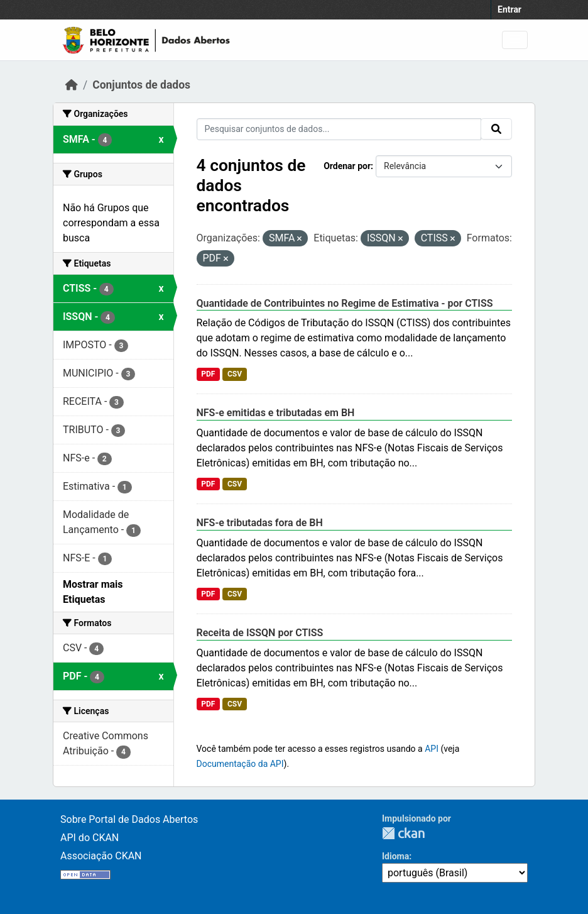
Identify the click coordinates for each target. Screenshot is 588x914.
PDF (208, 374)
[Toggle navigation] (515, 40)
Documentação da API (240, 764)
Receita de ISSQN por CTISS (260, 633)
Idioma (395, 856)
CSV (235, 374)
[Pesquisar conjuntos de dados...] (339, 129)
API (432, 749)
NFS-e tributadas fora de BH (260, 523)
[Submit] (496, 129)
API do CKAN (90, 838)
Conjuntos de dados (141, 85)
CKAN (403, 833)
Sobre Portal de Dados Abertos (129, 819)
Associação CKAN (101, 856)
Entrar (509, 9)
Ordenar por (347, 166)
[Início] (72, 85)
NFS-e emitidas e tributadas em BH (276, 413)
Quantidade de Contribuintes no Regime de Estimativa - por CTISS (345, 303)
